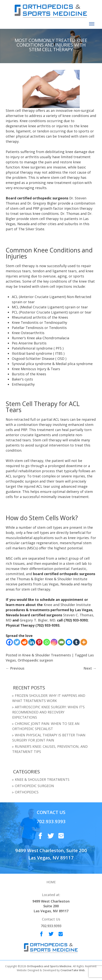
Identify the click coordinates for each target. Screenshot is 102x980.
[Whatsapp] (47, 642)
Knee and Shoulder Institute (67, 605)
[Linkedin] (32, 642)
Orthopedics (27, 792)
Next (90, 668)
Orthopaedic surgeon (35, 660)
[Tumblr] (76, 642)
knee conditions (76, 116)
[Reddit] (24, 642)
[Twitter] (17, 642)
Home (51, 882)
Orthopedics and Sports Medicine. (49, 966)
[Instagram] (54, 642)
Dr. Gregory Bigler (42, 203)
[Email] (61, 642)
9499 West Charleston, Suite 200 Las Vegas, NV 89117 (51, 854)
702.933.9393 (51, 821)
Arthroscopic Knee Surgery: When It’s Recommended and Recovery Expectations (48, 712)
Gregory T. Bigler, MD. (38, 620)
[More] (84, 642)
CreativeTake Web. (73, 970)
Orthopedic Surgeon (34, 786)
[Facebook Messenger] (69, 642)
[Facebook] (9, 642)
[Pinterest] (39, 642)
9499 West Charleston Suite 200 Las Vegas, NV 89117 (51, 906)
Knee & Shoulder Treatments (47, 655)
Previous (15, 668)
